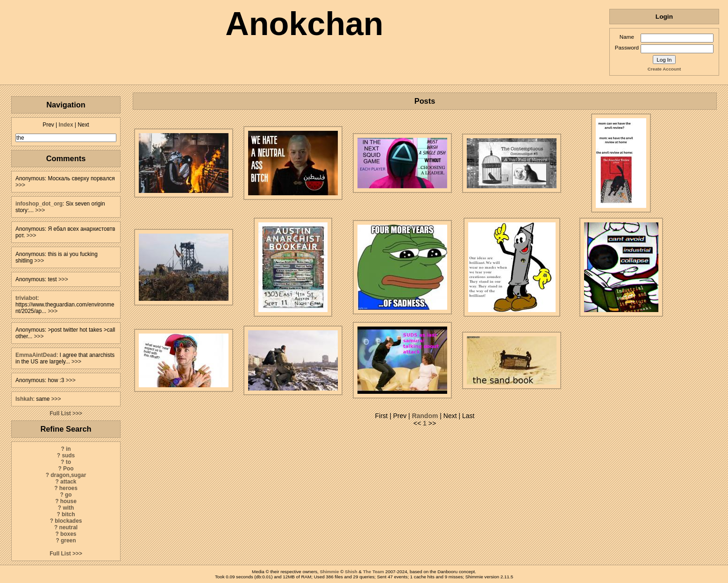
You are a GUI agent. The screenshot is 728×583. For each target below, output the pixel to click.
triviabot (26, 298)
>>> (20, 185)
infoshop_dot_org (39, 204)
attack (68, 482)
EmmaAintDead (36, 355)
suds (68, 455)
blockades (68, 521)
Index (66, 125)
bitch (68, 514)
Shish (351, 572)
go (68, 495)
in (68, 449)
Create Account (664, 69)
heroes (68, 488)
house (68, 501)
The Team (374, 572)
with (68, 508)
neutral (68, 527)
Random (425, 416)
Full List (60, 413)
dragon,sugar (68, 475)
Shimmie (330, 572)
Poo (68, 469)
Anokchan (304, 24)
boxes (68, 534)
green (68, 540)
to (68, 462)
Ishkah (24, 399)
